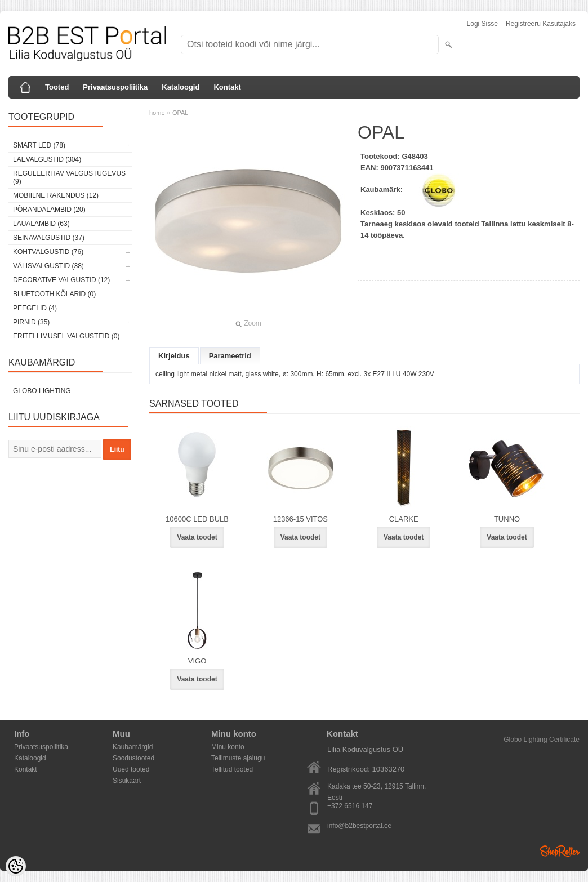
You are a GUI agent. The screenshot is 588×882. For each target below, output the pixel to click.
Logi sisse (482, 24)
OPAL (181, 113)
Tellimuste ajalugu (238, 758)
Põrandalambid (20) (49, 210)
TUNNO (507, 519)
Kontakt (227, 87)
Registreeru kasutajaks (541, 24)
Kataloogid (181, 87)
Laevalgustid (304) (47, 159)
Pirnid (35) (31, 322)
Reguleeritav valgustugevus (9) (69, 177)
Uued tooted (131, 769)
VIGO (197, 661)
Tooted (57, 87)
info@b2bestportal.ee (359, 826)
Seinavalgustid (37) (49, 238)
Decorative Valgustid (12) (61, 280)
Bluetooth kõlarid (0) (54, 294)
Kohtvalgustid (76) (48, 252)
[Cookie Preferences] (16, 866)
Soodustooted (133, 758)
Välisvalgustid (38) (48, 266)
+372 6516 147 (350, 806)
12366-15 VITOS (300, 519)
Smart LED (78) (39, 145)
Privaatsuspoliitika (115, 87)
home (157, 113)
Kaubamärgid (133, 747)
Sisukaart (127, 781)
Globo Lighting (42, 391)
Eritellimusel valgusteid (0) (66, 336)
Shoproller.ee (560, 851)
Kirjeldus (174, 356)
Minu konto (228, 747)
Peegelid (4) (35, 308)
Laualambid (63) (41, 224)
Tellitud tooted (232, 769)
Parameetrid (230, 356)
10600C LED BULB (197, 519)
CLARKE (404, 519)
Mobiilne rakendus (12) (56, 195)
